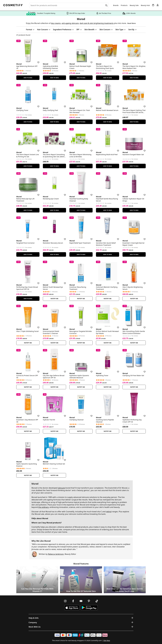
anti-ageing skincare (70, 23)
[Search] (106, 5)
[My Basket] (153, 5)
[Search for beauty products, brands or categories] (69, 5)
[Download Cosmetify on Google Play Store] (89, 608)
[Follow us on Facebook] (73, 601)
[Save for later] (37, 61)
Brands (116, 5)
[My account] (158, 5)
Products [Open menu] (124, 5)
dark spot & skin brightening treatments (97, 23)
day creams (56, 23)
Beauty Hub (145, 5)
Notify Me (55, 299)
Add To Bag (28, 78)
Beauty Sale (134, 5)
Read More (132, 23)
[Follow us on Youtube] (81, 601)
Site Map (107, 640)
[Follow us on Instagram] (65, 601)
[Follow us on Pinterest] (89, 601)
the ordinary (43, 507)
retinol (109, 512)
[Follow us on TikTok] (97, 601)
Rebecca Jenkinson (56, 554)
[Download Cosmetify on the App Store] (72, 608)
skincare (61, 488)
